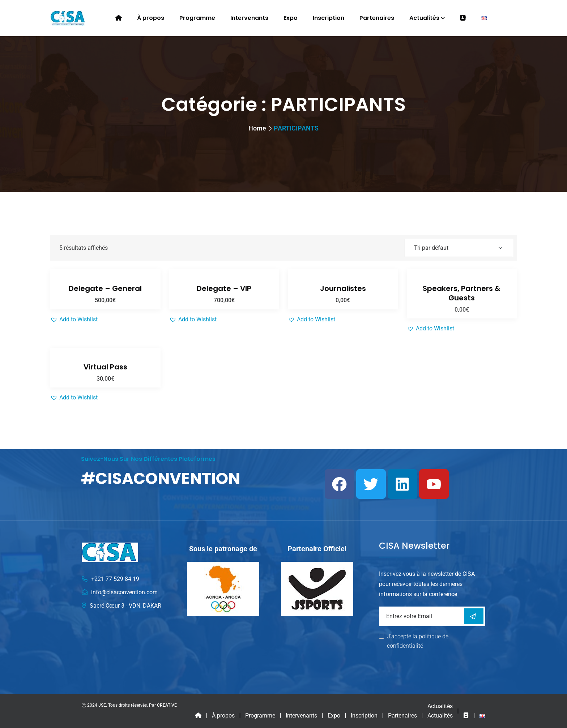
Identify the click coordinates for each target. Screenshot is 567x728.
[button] (74, 320)
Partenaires (377, 18)
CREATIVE (167, 705)
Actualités (424, 18)
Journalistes (343, 288)
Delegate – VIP (224, 288)
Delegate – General (105, 288)
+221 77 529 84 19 (115, 579)
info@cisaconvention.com (124, 592)
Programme (197, 18)
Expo (291, 18)
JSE (102, 705)
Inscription (329, 18)
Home (257, 128)
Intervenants (249, 18)
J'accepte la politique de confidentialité (418, 641)
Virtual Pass (105, 367)
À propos (151, 18)
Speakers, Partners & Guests (462, 293)
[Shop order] (459, 248)
